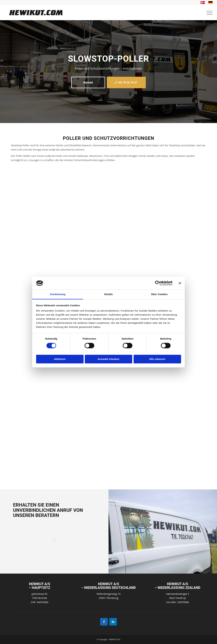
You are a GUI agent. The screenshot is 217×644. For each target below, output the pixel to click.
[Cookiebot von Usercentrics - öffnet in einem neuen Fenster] (158, 283)
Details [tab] (108, 294)
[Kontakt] (88, 82)
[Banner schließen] (180, 283)
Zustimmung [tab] (58, 294)
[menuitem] (203, 3)
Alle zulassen (157, 359)
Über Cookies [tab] (159, 294)
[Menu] (209, 13)
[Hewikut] (64, 13)
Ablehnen (60, 359)
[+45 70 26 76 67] (126, 82)
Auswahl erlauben (108, 359)
